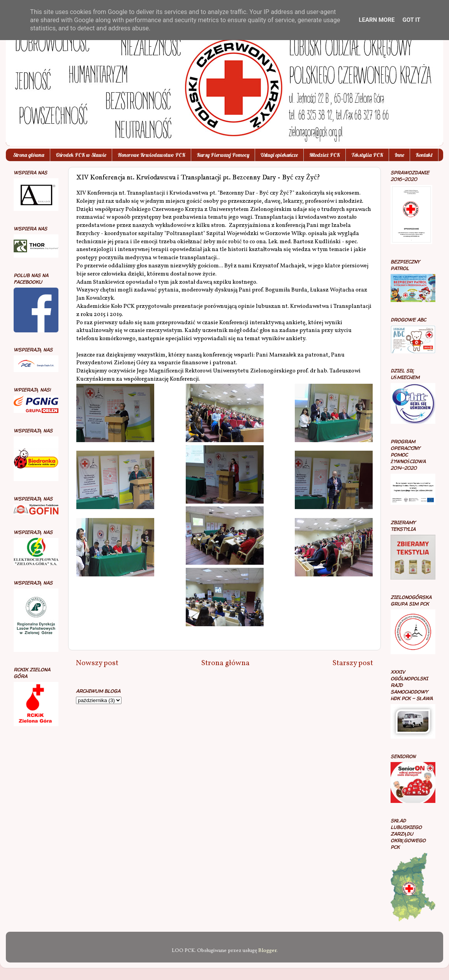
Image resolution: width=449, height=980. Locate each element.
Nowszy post (97, 663)
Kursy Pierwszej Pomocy (223, 155)
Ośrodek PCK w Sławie (81, 155)
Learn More (377, 20)
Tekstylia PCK (367, 155)
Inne (399, 155)
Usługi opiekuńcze (279, 155)
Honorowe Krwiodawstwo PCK (151, 155)
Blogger (267, 951)
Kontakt (424, 155)
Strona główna (29, 155)
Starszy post (353, 663)
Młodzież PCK (325, 155)
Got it (411, 20)
